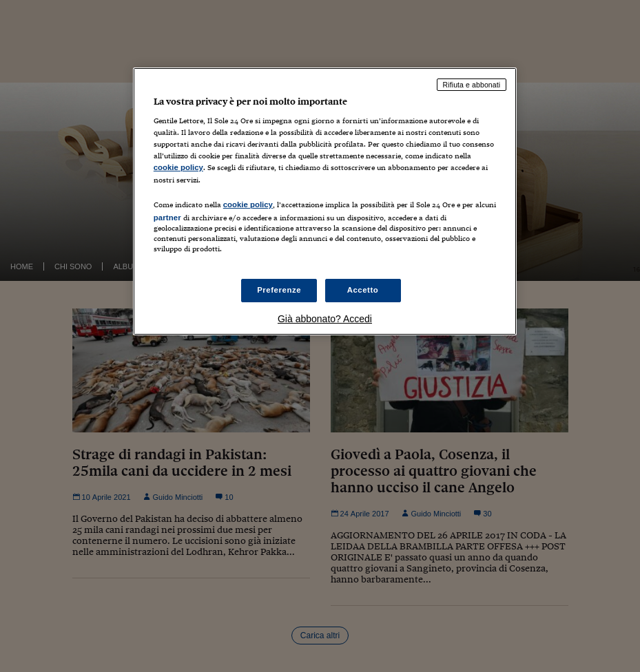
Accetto (363, 290)
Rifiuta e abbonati (472, 85)
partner (167, 218)
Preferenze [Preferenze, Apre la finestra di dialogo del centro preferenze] (279, 290)
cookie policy (178, 167)
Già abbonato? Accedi (325, 319)
